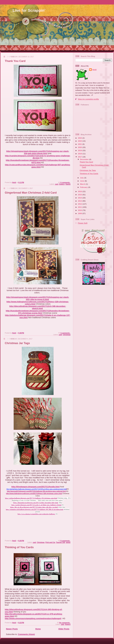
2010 (80, 210)
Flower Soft (83, 223)
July (82, 178)
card (57, 184)
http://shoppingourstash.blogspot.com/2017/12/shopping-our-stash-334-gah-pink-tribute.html (38, 152)
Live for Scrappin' (29, 10)
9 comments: (65, 541)
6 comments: (65, 183)
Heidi (94, 70)
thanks (68, 184)
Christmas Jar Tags (17, 343)
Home (38, 629)
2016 (80, 191)
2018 (80, 154)
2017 (80, 157)
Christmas (67, 335)
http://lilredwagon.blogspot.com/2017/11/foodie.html (35, 487)
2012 (80, 204)
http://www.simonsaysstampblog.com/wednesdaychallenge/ (37, 514)
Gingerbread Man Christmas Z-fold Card (31, 193)
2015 (80, 195)
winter (68, 542)
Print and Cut (50, 542)
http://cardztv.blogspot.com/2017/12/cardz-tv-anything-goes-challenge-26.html (38, 157)
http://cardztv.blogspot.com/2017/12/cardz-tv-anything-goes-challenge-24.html (36, 505)
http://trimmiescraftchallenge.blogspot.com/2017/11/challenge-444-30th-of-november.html (35, 509)
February (84, 187)
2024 (80, 138)
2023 (80, 141)
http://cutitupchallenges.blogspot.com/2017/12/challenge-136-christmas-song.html (31, 498)
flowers (62, 184)
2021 (80, 144)
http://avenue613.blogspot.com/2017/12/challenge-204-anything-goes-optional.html (36, 491)
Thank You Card (15, 61)
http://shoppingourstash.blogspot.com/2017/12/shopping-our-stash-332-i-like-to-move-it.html (38, 298)
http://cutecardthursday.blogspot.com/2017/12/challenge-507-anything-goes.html (38, 166)
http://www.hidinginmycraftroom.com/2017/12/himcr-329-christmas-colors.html (34, 494)
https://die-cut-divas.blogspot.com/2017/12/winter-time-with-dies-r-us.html (34, 507)
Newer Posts (12, 629)
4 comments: (65, 333)
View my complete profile (88, 99)
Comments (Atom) (26, 634)
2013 (80, 201)
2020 (80, 147)
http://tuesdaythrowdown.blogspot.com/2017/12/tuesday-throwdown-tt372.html (38, 161)
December (85, 159)
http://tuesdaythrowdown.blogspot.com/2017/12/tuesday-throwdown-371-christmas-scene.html (38, 312)
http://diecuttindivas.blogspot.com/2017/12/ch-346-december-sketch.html (38, 307)
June (82, 181)
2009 (80, 213)
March (83, 184)
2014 (80, 198)
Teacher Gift (61, 542)
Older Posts (64, 629)
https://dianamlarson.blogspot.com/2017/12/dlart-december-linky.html (36, 503)
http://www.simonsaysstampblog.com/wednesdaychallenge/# (33, 618)
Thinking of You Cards (19, 547)
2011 (80, 207)
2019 (80, 150)
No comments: (65, 623)
